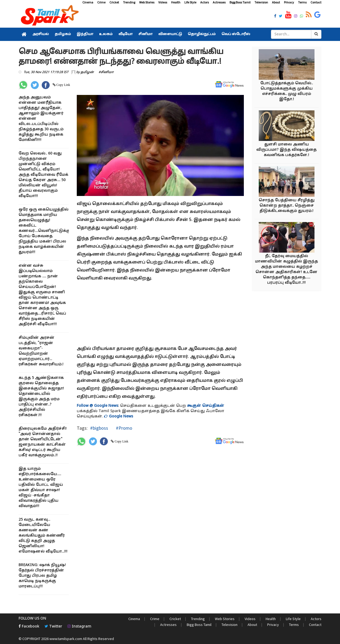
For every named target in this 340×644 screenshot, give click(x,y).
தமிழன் (87, 72)
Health (176, 2)
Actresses (219, 2)
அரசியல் (41, 34)
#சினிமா (106, 72)
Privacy (289, 2)
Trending (129, 2)
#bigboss (99, 428)
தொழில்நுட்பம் (202, 34)
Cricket (114, 2)
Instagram (79, 627)
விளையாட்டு (170, 34)
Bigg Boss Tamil (240, 2)
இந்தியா (85, 34)
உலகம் (106, 34)
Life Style (190, 2)
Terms (302, 2)
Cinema (88, 2)
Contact (316, 2)
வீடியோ (126, 34)
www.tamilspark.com (66, 639)
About (276, 2)
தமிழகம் (63, 34)
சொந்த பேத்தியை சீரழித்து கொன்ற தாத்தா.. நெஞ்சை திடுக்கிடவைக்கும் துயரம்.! (287, 206)
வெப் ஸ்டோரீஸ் (236, 34)
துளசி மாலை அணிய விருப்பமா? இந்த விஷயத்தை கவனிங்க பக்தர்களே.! (286, 150)
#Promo (124, 428)
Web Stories (147, 2)
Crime (101, 2)
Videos (163, 2)
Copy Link (63, 85)
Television (261, 2)
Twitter (53, 627)
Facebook (29, 627)
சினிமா (145, 34)
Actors (205, 2)
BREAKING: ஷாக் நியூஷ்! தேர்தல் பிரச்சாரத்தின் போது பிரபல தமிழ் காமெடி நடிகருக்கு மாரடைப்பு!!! (42, 576)
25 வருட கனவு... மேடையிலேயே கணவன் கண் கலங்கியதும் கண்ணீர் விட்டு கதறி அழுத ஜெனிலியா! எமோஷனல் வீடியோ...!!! (43, 536)
